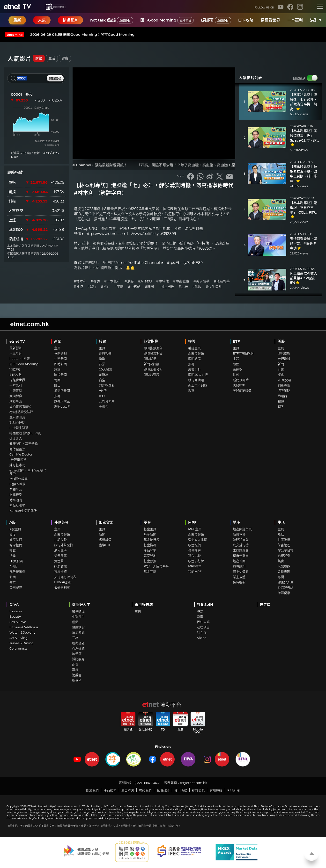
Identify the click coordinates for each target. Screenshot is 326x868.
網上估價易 (241, 571)
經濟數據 (60, 566)
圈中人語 (203, 622)
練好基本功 (17, 465)
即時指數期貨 (153, 348)
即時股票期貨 (153, 353)
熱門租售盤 (241, 540)
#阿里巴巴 (166, 287)
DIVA (14, 604)
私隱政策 (163, 790)
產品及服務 (17, 505)
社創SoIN (205, 604)
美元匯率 (60, 556)
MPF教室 (195, 566)
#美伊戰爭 (201, 281)
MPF (192, 522)
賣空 (102, 380)
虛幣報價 (105, 540)
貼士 (57, 385)
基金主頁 (150, 529)
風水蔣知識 (17, 417)
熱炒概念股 (107, 385)
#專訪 (95, 281)
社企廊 (202, 632)
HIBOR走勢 (63, 582)
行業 (102, 364)
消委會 (77, 675)
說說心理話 (17, 422)
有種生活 (16, 489)
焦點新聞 (60, 359)
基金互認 (150, 571)
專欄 (281, 577)
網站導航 (198, 790)
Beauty (15, 616)
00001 (16, 94)
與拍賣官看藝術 (20, 406)
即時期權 (150, 359)
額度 (13, 534)
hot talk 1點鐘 (112, 20)
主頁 (57, 348)
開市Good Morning (167, 20)
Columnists (18, 648)
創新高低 (284, 385)
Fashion (16, 611)
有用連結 (216, 790)
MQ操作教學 (19, 479)
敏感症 (77, 654)
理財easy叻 (62, 406)
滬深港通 (16, 540)
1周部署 (216, 20)
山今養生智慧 (19, 428)
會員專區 (284, 571)
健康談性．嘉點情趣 (24, 444)
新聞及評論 (152, 364)
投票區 (265, 604)
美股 (281, 341)
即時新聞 (60, 364)
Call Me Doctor (21, 454)
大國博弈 (16, 396)
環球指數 (284, 353)
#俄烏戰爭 (222, 281)
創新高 (104, 375)
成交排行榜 (241, 545)
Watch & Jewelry (22, 632)
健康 (65, 58)
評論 (57, 369)
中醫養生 (78, 616)
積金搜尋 (194, 550)
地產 (237, 522)
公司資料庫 (107, 401)
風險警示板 (17, 571)
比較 (236, 375)
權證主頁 (194, 348)
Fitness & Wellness (24, 627)
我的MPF (195, 571)
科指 (12, 201)
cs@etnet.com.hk (194, 783)
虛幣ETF (105, 545)
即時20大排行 (198, 375)
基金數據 (150, 561)
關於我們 (92, 790)
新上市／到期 (198, 385)
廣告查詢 (128, 790)
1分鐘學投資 (18, 460)
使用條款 (181, 790)
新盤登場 (239, 534)
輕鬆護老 (78, 643)
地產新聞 (239, 561)
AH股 (103, 391)
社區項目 (203, 627)
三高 (75, 638)
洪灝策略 (16, 391)
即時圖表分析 (153, 369)
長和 (29, 94)
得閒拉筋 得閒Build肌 (25, 433)
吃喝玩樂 (16, 495)
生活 (52, 58)
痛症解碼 (78, 632)
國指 (12, 192)
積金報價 (194, 545)
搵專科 (77, 680)
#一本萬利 (112, 281)
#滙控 (78, 287)
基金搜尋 (150, 545)
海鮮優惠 (284, 593)
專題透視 (60, 353)
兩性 (75, 664)
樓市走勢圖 (241, 556)
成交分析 (194, 369)
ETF (236, 341)
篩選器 (238, 369)
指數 (102, 359)
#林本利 (80, 281)
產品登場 (150, 550)
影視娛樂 (284, 556)
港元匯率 (60, 550)
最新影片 (16, 348)
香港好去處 (285, 587)
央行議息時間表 (65, 577)
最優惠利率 (62, 587)
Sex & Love (18, 622)
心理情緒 (78, 648)
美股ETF (239, 385)
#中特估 (163, 281)
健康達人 (16, 438)
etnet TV (17, 341)
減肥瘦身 (78, 659)
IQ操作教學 (18, 484)
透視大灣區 (62, 401)
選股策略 (284, 391)
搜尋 (57, 396)
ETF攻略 (246, 20)
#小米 (183, 287)
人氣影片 (16, 353)
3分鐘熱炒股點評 (21, 412)
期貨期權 (151, 341)
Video (202, 638)
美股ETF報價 (242, 391)
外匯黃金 (61, 522)
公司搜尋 (16, 587)
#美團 (119, 287)
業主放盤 (239, 577)
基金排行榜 (152, 540)
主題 (236, 359)
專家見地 (150, 556)
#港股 (129, 281)
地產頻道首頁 (242, 529)
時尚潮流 (16, 500)
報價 (236, 364)
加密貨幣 (106, 522)
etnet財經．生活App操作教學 (28, 472)
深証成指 (16, 239)
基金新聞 (150, 534)
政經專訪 (16, 401)
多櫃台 (104, 406)
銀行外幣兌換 (64, 545)
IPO (102, 396)
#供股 (197, 287)
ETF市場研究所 (244, 353)
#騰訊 (149, 287)
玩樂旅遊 (284, 566)
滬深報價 (16, 545)
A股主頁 (15, 529)
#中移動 (134, 287)
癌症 (75, 622)
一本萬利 (295, 20)
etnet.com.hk (30, 324)
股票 (103, 341)
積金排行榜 (196, 561)
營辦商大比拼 (198, 540)
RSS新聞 (233, 790)
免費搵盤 (239, 582)
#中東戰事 (181, 281)
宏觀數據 (284, 359)
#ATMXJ (145, 281)
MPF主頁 (195, 529)
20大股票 (106, 369)
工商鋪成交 (241, 550)
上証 (12, 220)
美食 (281, 561)
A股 (13, 522)
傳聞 (57, 380)
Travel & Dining (22, 643)
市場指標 (60, 571)
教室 (191, 391)
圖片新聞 (60, 375)
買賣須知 (239, 566)
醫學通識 (78, 611)
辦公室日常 (285, 550)
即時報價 (105, 353)
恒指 (12, 182)
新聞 (58, 341)
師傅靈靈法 (17, 449)
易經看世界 (270, 20)
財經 (39, 58)
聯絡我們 (145, 790)
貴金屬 (59, 561)
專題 (200, 611)
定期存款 (60, 540)
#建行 (92, 287)
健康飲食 (78, 627)
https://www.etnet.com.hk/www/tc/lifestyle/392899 (131, 234)
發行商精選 (196, 380)
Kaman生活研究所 (23, 511)
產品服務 (110, 790)
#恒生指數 (214, 287)
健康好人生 (285, 582)
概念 (281, 375)
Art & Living (19, 638)
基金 (147, 522)
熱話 (281, 534)
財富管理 (284, 545)
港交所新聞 (62, 391)
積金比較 (194, 556)
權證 (192, 341)
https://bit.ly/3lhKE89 (184, 263)
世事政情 (284, 540)
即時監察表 (152, 375)
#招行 (105, 287)
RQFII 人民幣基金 (156, 566)
